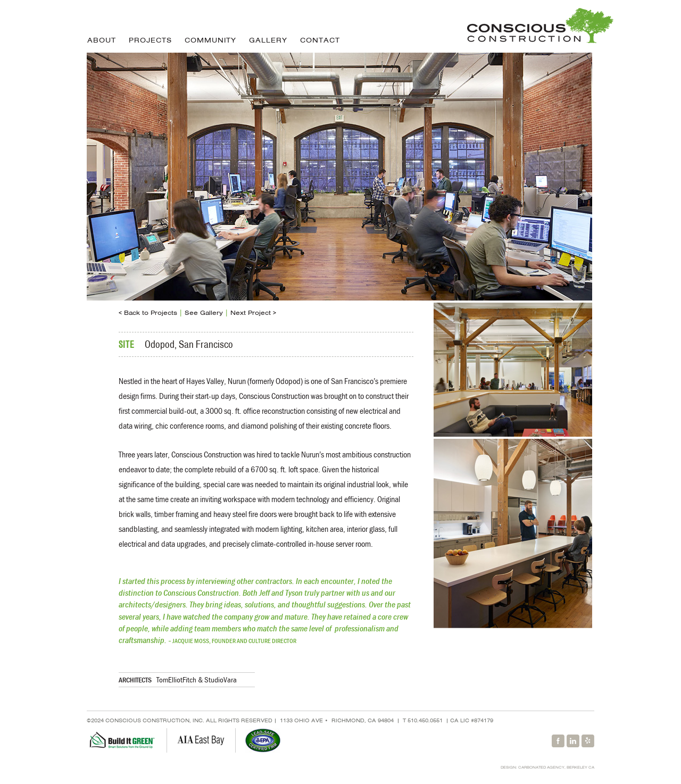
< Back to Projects (148, 313)
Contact (320, 40)
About (102, 40)
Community (210, 40)
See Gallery (204, 313)
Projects (150, 40)
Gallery (268, 40)
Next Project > (253, 313)
